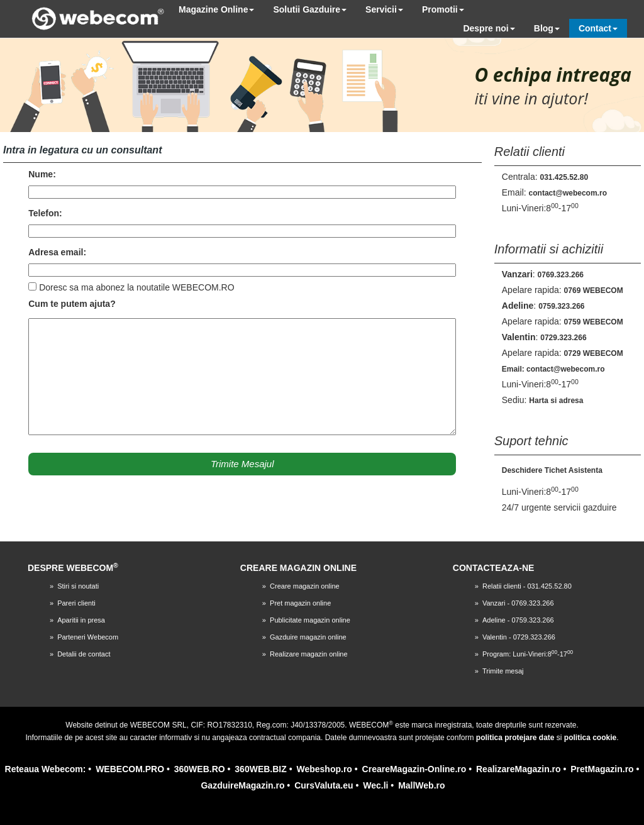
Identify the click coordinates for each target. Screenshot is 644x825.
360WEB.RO (200, 769)
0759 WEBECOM (594, 322)
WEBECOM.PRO (130, 769)
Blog (547, 28)
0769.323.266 (561, 275)
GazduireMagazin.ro (242, 785)
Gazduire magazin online (308, 637)
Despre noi (489, 28)
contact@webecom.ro (568, 193)
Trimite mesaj (503, 671)
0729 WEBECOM (594, 353)
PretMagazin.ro (602, 769)
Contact (598, 28)
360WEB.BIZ (260, 769)
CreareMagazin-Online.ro (414, 769)
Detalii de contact (84, 654)
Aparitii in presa (81, 620)
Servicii (384, 9)
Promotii (443, 9)
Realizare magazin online (309, 654)
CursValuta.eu (324, 785)
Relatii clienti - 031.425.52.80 (527, 586)
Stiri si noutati (78, 586)
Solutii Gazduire (310, 9)
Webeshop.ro (324, 769)
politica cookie (590, 738)
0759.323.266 (561, 306)
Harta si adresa (556, 401)
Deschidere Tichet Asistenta (552, 470)
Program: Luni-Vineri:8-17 (528, 654)
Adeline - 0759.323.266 (518, 620)
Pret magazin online (300, 603)
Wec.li (375, 785)
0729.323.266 (563, 338)
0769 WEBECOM (594, 291)
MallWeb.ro (421, 785)
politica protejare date (515, 738)
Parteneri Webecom (88, 637)
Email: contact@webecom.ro (553, 369)
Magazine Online (216, 9)
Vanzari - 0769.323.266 (518, 603)
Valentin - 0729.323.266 (519, 637)
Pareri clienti (76, 603)
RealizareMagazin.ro (519, 769)
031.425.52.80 (564, 177)
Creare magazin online (305, 586)
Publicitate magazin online (310, 620)
